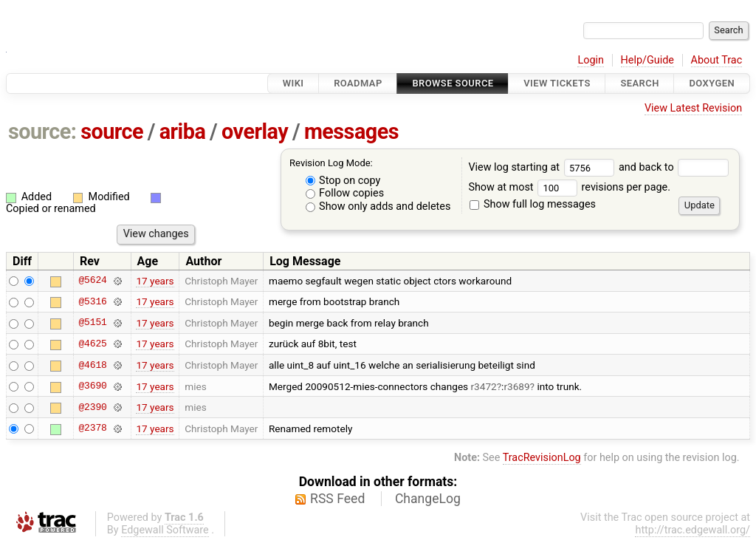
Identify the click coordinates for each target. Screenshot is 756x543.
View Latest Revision (693, 108)
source (112, 132)
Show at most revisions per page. (569, 187)
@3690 (92, 386)
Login (591, 60)
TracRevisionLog (542, 458)
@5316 (92, 301)
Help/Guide (647, 60)
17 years (155, 281)
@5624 (92, 281)
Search (639, 83)
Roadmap (358, 83)
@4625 (92, 344)
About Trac (717, 60)
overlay (255, 132)
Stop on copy (343, 181)
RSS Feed (337, 499)
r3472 (484, 386)
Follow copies (345, 193)
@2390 (92, 407)
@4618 (92, 365)
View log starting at (543, 167)
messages (351, 132)
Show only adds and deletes (378, 206)
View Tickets (557, 83)
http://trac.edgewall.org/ (693, 530)
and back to (674, 167)
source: (42, 132)
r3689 (516, 386)
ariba (183, 132)
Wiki (293, 83)
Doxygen (712, 83)
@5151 (92, 323)
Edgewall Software (165, 530)
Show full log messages (533, 204)
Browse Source (453, 83)
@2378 (92, 428)
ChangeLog (428, 499)
